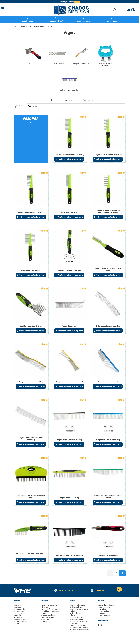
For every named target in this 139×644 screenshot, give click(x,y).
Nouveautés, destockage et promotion (79, 630)
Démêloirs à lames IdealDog (69, 270)
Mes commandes (19, 609)
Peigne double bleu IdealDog (108, 440)
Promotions (18, 613)
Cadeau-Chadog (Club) (106, 605)
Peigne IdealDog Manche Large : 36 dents (31, 496)
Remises (44, 621)
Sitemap (17, 623)
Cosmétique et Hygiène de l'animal (79, 610)
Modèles (87, 100)
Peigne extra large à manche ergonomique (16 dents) (108, 211)
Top (119, 591)
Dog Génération (103, 611)
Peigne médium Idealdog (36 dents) (69, 154)
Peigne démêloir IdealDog (108, 555)
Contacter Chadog (20, 611)
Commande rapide (20, 621)
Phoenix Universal (104, 615)
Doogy (100, 617)
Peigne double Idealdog (31, 270)
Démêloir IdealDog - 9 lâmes (31, 326)
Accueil (16, 26)
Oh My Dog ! (102, 613)
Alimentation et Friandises (79, 627)
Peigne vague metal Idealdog (31, 382)
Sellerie (72, 615)
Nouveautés (18, 617)
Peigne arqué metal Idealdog (108, 326)
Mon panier (18, 607)
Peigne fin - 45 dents (69, 212)
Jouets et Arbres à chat (78, 625)
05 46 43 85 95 (66, 591)
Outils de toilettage (26, 26)
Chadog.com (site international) (104, 608)
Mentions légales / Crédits (51, 609)
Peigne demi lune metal (108, 382)
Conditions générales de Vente (50, 612)
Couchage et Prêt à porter (79, 621)
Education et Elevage (77, 617)
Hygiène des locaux (76, 613)
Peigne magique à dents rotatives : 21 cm (31, 554)
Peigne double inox (69, 326)
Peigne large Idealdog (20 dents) (31, 212)
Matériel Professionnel (78, 605)
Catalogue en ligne (20, 619)
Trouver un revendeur (49, 605)
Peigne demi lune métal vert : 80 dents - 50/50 (108, 496)
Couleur (69, 100)
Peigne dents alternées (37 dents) (108, 154)
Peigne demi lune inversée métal (69, 382)
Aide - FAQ (45, 619)
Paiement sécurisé (48, 617)
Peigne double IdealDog (69, 498)
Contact (99, 591)
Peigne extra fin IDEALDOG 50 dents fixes (108, 269)
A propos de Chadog (49, 615)
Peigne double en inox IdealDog (69, 440)
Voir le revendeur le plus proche (69, 159)
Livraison (45, 607)
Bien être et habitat (76, 619)
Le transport (74, 623)
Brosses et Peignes (40, 26)
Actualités (17, 615)
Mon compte (18, 605)
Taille (51, 100)
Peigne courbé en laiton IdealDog (69, 555)
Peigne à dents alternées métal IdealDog (31, 439)
